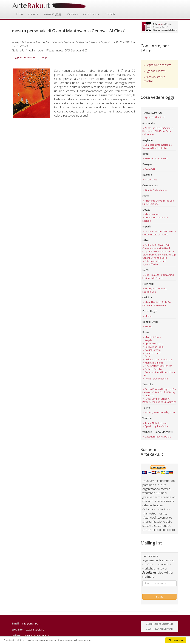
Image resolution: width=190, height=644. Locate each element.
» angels (148, 340)
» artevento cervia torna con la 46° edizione (158, 202)
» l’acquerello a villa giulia (157, 437)
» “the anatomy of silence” (158, 366)
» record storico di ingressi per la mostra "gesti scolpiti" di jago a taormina (159, 392)
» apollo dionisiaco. (153, 343)
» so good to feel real (155, 158)
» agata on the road (154, 117)
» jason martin (151, 264)
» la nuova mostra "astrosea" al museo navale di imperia (159, 233)
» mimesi (148, 326)
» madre (148, 316)
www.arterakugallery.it (37, 636)
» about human (151, 214)
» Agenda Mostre (155, 71)
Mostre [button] (72, 14)
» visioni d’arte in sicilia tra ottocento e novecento (157, 304)
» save (147, 356)
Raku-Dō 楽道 (52, 14)
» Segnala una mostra (157, 65)
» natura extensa (152, 350)
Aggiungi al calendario (25, 58)
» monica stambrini (153, 363)
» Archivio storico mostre (154, 79)
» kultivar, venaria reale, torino (160, 412)
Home (19, 14)
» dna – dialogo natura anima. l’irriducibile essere (158, 276)
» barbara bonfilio (152, 369)
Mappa (46, 58)
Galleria (33, 14)
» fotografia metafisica (155, 261)
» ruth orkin (150, 169)
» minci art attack (152, 337)
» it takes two (150, 180)
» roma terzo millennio (156, 379)
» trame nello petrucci (155, 423)
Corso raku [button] (91, 14)
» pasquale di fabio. (154, 347)
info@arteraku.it (31, 624)
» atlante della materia (155, 190)
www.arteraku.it (35, 630)
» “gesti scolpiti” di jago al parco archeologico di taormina (159, 400)
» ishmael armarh (152, 353)
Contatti (110, 14)
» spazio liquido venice (156, 426)
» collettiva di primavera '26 (158, 359)
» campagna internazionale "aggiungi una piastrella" (157, 146)
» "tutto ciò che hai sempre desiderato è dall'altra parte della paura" (158, 131)
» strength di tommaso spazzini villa (155, 290)
